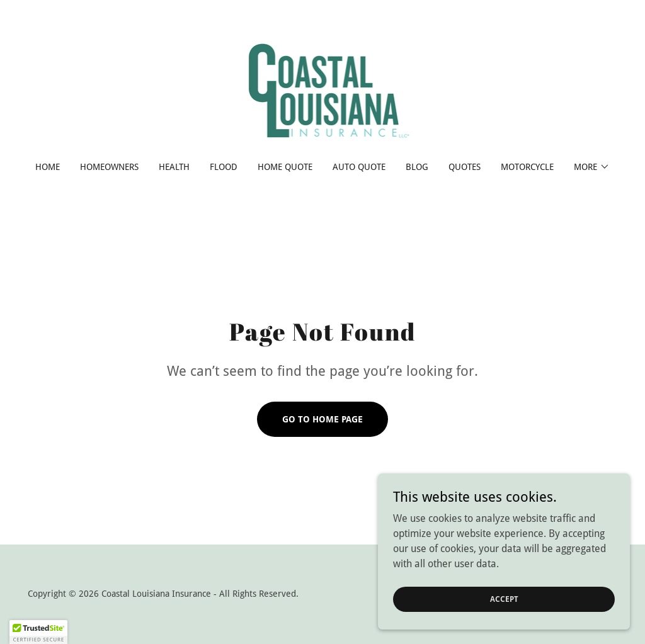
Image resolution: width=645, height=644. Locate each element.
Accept (504, 599)
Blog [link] (417, 167)
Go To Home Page (322, 419)
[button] (592, 167)
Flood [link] (224, 167)
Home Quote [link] (285, 167)
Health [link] (174, 167)
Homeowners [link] (109, 167)
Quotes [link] (465, 167)
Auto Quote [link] (359, 167)
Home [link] (48, 167)
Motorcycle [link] (527, 167)
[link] (323, 89)
